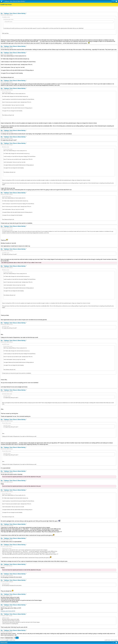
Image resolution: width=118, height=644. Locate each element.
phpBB (7, 640)
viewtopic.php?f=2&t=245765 (8, 611)
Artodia (116, 640)
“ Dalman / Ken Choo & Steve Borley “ (15, 1)
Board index (4, 643)
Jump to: (2, 638)
